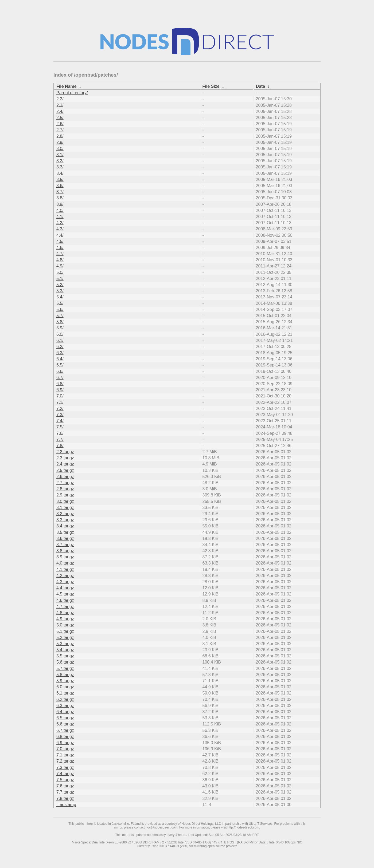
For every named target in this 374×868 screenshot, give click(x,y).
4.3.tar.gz (65, 582)
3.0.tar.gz (65, 501)
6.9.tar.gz (65, 743)
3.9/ (60, 204)
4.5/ (60, 241)
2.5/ (60, 118)
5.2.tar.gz (65, 638)
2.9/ (60, 142)
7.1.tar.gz (65, 755)
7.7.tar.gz (65, 792)
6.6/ (60, 371)
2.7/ (60, 130)
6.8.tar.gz (65, 737)
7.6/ (60, 433)
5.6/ (60, 309)
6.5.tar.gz (65, 718)
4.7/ (60, 254)
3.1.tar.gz (65, 508)
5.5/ (60, 303)
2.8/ (60, 136)
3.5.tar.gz (65, 532)
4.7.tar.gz (65, 607)
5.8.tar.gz (65, 675)
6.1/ (60, 340)
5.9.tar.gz (65, 681)
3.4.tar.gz (65, 526)
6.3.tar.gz (65, 706)
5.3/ (60, 291)
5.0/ (60, 272)
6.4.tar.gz (65, 712)
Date (261, 86)
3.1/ (60, 155)
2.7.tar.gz (65, 483)
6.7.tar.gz (65, 730)
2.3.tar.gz (65, 458)
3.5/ (60, 179)
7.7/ (60, 439)
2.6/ (60, 124)
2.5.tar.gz (65, 470)
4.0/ (60, 210)
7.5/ (60, 427)
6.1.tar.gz (65, 693)
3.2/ (60, 161)
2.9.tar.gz (65, 495)
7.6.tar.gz (65, 786)
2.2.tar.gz (65, 452)
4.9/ (60, 266)
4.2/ (60, 223)
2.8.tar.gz (65, 489)
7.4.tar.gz (65, 774)
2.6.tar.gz (65, 477)
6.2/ (60, 347)
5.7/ (60, 316)
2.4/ (60, 111)
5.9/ (60, 328)
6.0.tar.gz (65, 687)
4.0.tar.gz (65, 563)
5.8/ (60, 322)
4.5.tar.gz (65, 594)
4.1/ (60, 217)
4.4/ (60, 235)
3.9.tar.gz (65, 557)
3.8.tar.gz (65, 551)
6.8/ (60, 384)
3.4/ (60, 173)
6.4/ (60, 359)
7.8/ (60, 446)
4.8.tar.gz (65, 613)
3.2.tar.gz (65, 514)
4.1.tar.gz (65, 569)
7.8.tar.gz (65, 798)
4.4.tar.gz (65, 588)
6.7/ (60, 378)
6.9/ (60, 390)
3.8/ (60, 198)
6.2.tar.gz (65, 699)
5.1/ (60, 279)
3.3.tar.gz (65, 520)
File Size (211, 86)
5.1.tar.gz (65, 631)
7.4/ (60, 421)
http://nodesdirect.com (243, 827)
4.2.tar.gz (65, 576)
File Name (67, 86)
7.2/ (60, 409)
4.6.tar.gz (65, 600)
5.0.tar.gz (65, 625)
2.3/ (60, 105)
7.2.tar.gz (65, 761)
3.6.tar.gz (65, 538)
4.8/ (60, 260)
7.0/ (60, 396)
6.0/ (60, 334)
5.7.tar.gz (65, 668)
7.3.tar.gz (65, 768)
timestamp (66, 805)
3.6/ (60, 186)
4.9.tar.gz (65, 619)
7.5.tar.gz (65, 780)
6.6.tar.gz (65, 724)
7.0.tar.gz (65, 749)
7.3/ (60, 415)
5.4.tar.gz (65, 650)
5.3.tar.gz (65, 644)
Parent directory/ (72, 93)
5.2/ (60, 285)
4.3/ (60, 229)
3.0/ (60, 149)
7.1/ (60, 402)
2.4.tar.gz (65, 464)
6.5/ (60, 365)
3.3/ (60, 167)
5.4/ (60, 297)
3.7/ (60, 192)
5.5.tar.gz (65, 656)
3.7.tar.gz (65, 545)
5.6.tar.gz (65, 662)
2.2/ (60, 99)
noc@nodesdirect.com (162, 827)
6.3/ (60, 353)
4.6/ (60, 248)
